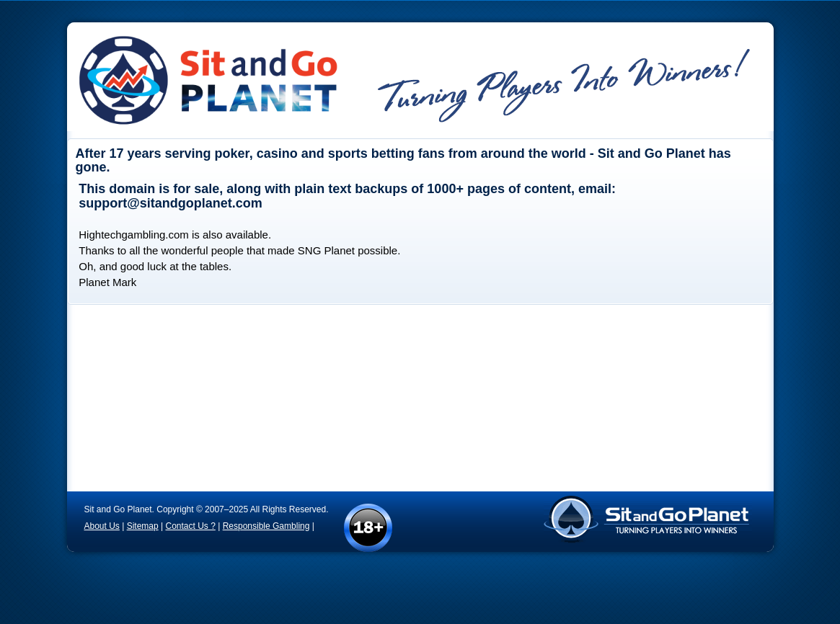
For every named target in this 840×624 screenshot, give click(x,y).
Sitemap (143, 526)
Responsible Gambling (266, 526)
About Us (102, 526)
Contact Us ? (190, 526)
